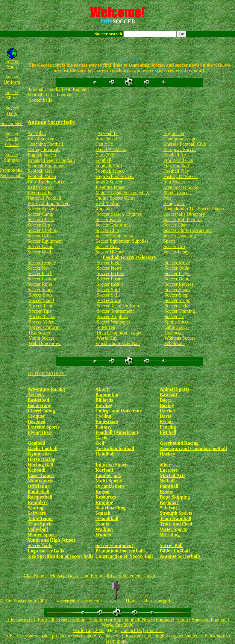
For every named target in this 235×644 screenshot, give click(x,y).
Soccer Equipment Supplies (123, 241)
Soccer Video (41, 322)
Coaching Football (45, 144)
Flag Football (176, 166)
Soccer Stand (41, 300)
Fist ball (168, 432)
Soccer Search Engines (119, 214)
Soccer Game (40, 246)
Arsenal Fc (108, 133)
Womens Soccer (180, 338)
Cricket (167, 411)
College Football (44, 149)
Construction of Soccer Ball (124, 556)
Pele (167, 198)
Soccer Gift (174, 246)
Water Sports (173, 529)
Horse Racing (41, 459)
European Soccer (179, 149)
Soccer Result (110, 284)
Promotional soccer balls (120, 551)
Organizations (110, 486)
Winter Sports (42, 535)
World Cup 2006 (117, 625)
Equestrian (107, 422)
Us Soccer (173, 333)
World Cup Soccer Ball (118, 343)
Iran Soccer (174, 182)
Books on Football (209, 620)
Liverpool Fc (40, 193)
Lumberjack (108, 475)
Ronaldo (104, 209)
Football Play (176, 171)
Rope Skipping (175, 497)
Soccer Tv (174, 316)
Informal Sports (112, 465)
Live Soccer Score (181, 187)
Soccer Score (40, 290)
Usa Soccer (40, 333)
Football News (139, 620)
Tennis (102, 524)
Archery (36, 395)
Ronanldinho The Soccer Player (194, 209)
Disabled (37, 422)
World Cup (107, 338)
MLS (144, 193)
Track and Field (176, 524)
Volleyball (38, 529)
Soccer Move (177, 263)
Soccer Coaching (179, 236)
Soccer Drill (39, 236)
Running (104, 502)
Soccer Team (41, 306)
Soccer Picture (111, 273)
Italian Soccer (41, 187)
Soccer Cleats (41, 220)
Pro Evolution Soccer (49, 203)
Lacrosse (169, 470)
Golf (100, 443)
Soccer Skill (108, 295)
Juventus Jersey (110, 187)
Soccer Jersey (176, 252)
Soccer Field (109, 263)
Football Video (42, 176)
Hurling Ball (40, 465)
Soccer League (42, 263)
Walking (104, 529)
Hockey (167, 454)
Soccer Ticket (178, 306)
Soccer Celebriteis (113, 225)
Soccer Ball (171, 545)
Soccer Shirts (12, 95)
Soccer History (110, 252)
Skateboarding (110, 508)
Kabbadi (37, 470)
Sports (169, 241)
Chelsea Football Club (185, 144)
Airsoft (103, 389)
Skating (35, 508)
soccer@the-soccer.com (79, 601)
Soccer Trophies (112, 316)
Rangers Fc (174, 203)
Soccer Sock (41, 295)
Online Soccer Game (115, 198)
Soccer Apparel (42, 209)
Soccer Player (178, 273)
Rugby (166, 492)
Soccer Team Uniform (118, 306)
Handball (105, 454)
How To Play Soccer (47, 182)
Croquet (36, 416)
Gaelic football (43, 448)
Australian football (115, 448)
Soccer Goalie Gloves (12, 139)
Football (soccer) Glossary (129, 257)
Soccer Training (180, 311)
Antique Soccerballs (180, 556)
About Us (154, 630)
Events (166, 422)
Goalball (36, 443)
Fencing (168, 427)
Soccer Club (107, 230)
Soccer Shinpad (12, 157)
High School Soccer (115, 176)
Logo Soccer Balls (46, 551)
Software (37, 513)
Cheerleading (41, 411)
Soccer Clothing (44, 230)
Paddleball (38, 492)
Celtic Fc (104, 144)
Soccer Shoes (177, 290)
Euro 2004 (48, 620)
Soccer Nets (12, 123)
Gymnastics (40, 454)
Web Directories (45, 343)
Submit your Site (105, 620)
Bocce (166, 400)
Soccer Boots (108, 220)
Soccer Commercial (115, 236)
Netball (167, 481)
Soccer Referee (179, 284)
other (165, 465)
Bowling (104, 405)
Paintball (169, 486)
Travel (149, 576)
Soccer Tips (40, 311)
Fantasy (104, 427)
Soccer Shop (12, 64)
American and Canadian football (193, 448)
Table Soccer (177, 327)
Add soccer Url (21, 620)
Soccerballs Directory (184, 214)
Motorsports (40, 481)
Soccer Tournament (115, 311)
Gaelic (102, 438)
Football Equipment (47, 166)
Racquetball (40, 497)
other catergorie (157, 601)
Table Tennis (40, 518)
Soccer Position (43, 279)
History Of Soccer (181, 176)
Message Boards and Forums (78, 576)
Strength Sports (176, 513)
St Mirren (106, 327)
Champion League (181, 139)
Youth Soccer (42, 338)
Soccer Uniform (12, 79)
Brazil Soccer (41, 139)
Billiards (104, 400)
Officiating (39, 486)
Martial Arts (172, 475)
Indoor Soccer (109, 182)
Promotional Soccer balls (12, 173)
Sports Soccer (178, 322)
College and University (119, 411)
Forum (182, 620)
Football (103, 160)
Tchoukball (107, 518)
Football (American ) (117, 432)
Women (103, 535)
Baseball (168, 395)
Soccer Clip (39, 225)
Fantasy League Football (51, 160)
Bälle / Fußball (175, 551)
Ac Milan (37, 133)
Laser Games (41, 475)
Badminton (107, 395)
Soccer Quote (177, 279)
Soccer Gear (108, 246)
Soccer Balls (12, 111)
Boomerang (39, 405)
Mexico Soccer (178, 193)
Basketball (38, 400)
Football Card (109, 166)
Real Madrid (107, 203)
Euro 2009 (106, 155)
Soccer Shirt (109, 290)
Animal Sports (174, 389)
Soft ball (168, 508)
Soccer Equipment (45, 241)
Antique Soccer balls (51, 122)
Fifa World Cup (178, 160)
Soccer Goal (40, 252)
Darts (165, 416)
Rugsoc (103, 492)
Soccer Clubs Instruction (187, 230)
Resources (106, 497)
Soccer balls (40, 100)
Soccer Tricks (42, 316)
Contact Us (131, 630)
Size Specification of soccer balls (60, 556)
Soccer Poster (110, 279)
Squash (103, 513)
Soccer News (109, 268)
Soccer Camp (40, 214)
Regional (169, 502)
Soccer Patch (40, 273)
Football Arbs (176, 155)
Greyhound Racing (179, 443)
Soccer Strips (177, 300)
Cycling (103, 416)
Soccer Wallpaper (114, 322)
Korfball (104, 470)
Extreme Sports (44, 427)
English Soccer (42, 155)
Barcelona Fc (108, 139)
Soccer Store (109, 300)
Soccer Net (38, 268)
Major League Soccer (117, 193)
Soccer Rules (40, 284)
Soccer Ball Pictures (183, 220)
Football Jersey (110, 171)
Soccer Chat (175, 225)
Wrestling (170, 535)
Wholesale (175, 343)
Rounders (38, 502)
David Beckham (111, 149)
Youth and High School (51, 540)
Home (132, 601)
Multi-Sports (109, 481)
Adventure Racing (46, 389)
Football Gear (41, 171)
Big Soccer (174, 133)
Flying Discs (40, 432)
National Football (44, 198)
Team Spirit (40, 524)
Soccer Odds (176, 268)
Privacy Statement (124, 576)
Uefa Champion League (120, 333)
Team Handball (175, 518)
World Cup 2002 (89, 630)
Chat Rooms (36, 576)
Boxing (167, 405)
